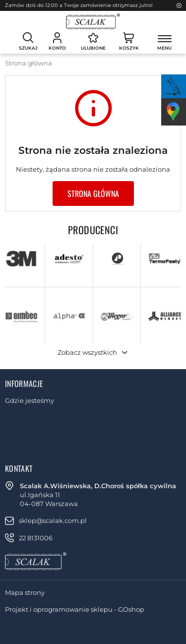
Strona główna (29, 63)
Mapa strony (25, 592)
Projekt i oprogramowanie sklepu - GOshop (75, 609)
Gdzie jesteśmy (30, 400)
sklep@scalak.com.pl (53, 520)
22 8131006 (36, 538)
